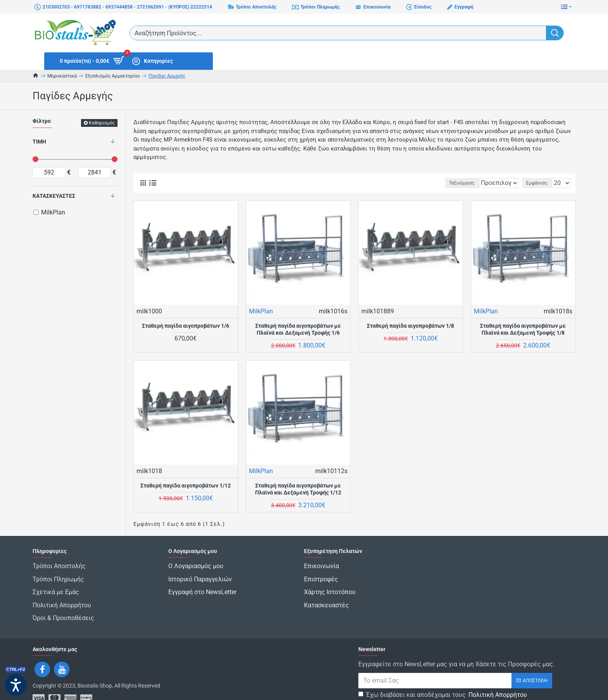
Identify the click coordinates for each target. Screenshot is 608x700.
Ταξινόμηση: (438, 183)
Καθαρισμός (102, 123)
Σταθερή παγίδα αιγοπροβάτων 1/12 (186, 486)
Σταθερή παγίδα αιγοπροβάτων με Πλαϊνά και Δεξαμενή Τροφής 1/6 (298, 329)
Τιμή (39, 142)
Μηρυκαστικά (62, 76)
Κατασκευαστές (54, 196)
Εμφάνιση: (539, 183)
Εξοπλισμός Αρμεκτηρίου (113, 76)
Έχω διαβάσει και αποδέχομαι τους (443, 676)
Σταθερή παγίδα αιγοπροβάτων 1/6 (186, 326)
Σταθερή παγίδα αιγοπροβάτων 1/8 (410, 326)
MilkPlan (261, 311)
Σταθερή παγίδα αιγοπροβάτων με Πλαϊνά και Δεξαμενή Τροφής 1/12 (298, 489)
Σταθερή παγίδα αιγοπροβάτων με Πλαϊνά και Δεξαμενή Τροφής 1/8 (523, 329)
